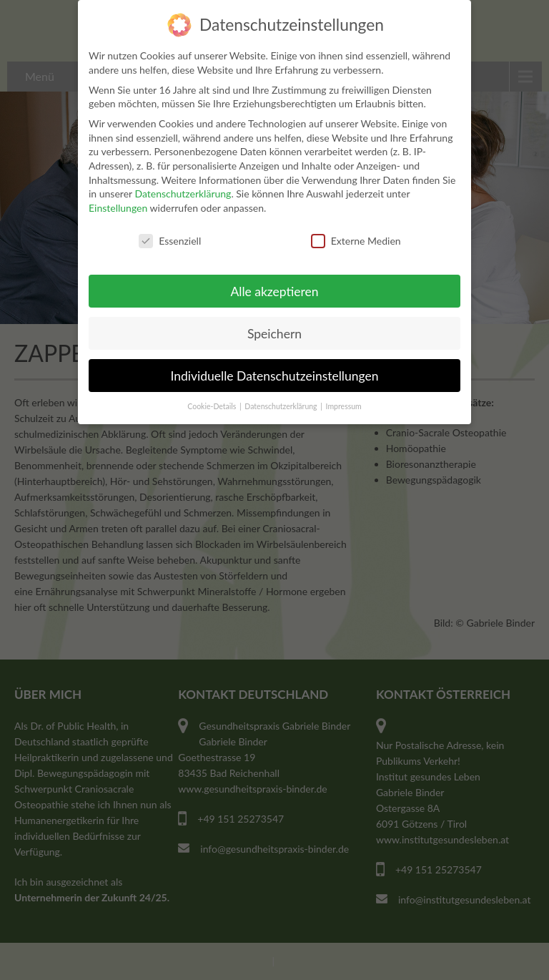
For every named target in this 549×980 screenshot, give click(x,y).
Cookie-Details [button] (213, 406)
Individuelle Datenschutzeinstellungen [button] (275, 376)
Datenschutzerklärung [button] (282, 406)
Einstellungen (118, 208)
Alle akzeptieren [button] (274, 291)
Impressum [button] (344, 406)
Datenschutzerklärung (183, 193)
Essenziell (170, 241)
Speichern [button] (274, 334)
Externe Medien (356, 241)
